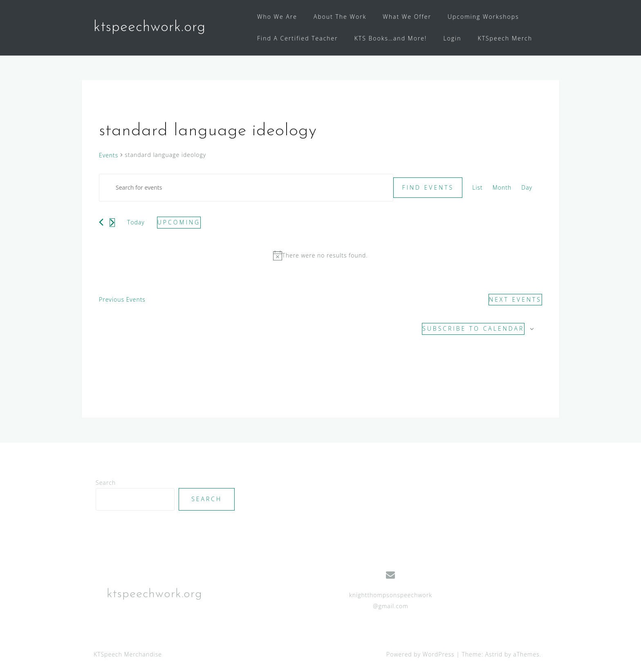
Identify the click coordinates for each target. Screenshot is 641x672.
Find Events (428, 187)
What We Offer (407, 17)
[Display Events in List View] (477, 188)
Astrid (494, 654)
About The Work (340, 17)
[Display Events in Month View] (502, 188)
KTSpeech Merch (505, 38)
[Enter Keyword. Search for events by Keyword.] (246, 188)
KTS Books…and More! (391, 38)
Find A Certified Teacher (298, 38)
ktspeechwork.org (150, 27)
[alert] (320, 256)
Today (136, 222)
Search (106, 483)
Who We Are (277, 17)
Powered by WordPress (420, 654)
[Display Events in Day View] (527, 188)
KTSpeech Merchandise (128, 654)
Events (109, 155)
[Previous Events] (101, 222)
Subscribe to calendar (473, 328)
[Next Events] (112, 223)
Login (452, 38)
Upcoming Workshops (483, 17)
